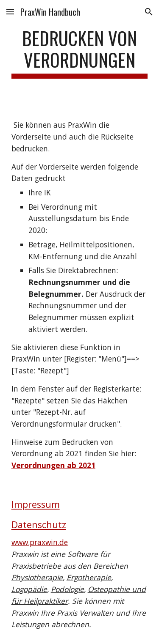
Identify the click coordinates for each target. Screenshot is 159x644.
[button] (10, 12)
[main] (80, 53)
